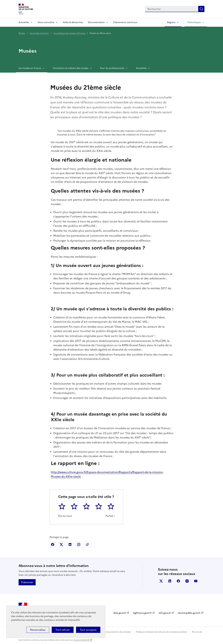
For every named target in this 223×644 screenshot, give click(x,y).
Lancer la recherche (201, 9)
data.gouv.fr (120, 613)
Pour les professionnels (112, 68)
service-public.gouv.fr (189, 613)
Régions (171, 22)
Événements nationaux (125, 22)
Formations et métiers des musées (71, 68)
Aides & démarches (73, 22)
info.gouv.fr (165, 613)
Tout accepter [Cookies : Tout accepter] (88, 630)
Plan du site (197, 632)
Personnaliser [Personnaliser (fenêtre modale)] (38, 630)
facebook (178, 581)
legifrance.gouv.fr (142, 613)
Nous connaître (46, 22)
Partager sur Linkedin (70, 544)
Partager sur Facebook (53, 544)
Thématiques (194, 22)
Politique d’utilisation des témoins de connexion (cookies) (161, 632)
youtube (196, 581)
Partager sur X (61, 544)
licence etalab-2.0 (82, 640)
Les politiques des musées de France (69, 33)
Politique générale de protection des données (110, 632)
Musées (22, 33)
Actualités (24, 22)
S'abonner (27, 582)
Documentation (96, 22)
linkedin (170, 581)
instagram (187, 581)
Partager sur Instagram (79, 544)
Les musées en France (39, 33)
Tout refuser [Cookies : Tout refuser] (63, 630)
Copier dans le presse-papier (87, 544)
